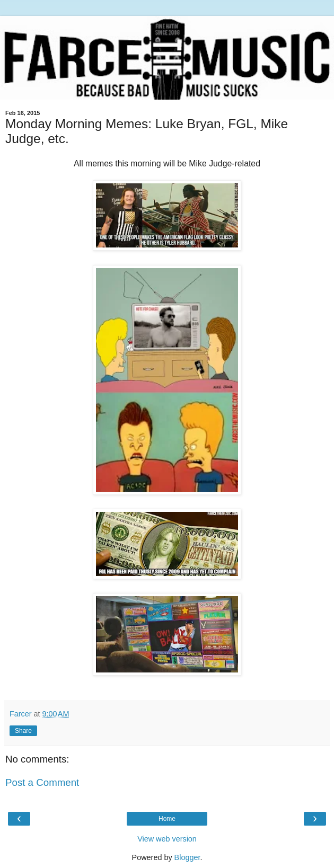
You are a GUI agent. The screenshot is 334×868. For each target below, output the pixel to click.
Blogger (187, 857)
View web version (167, 839)
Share (23, 731)
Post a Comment (42, 782)
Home (167, 819)
